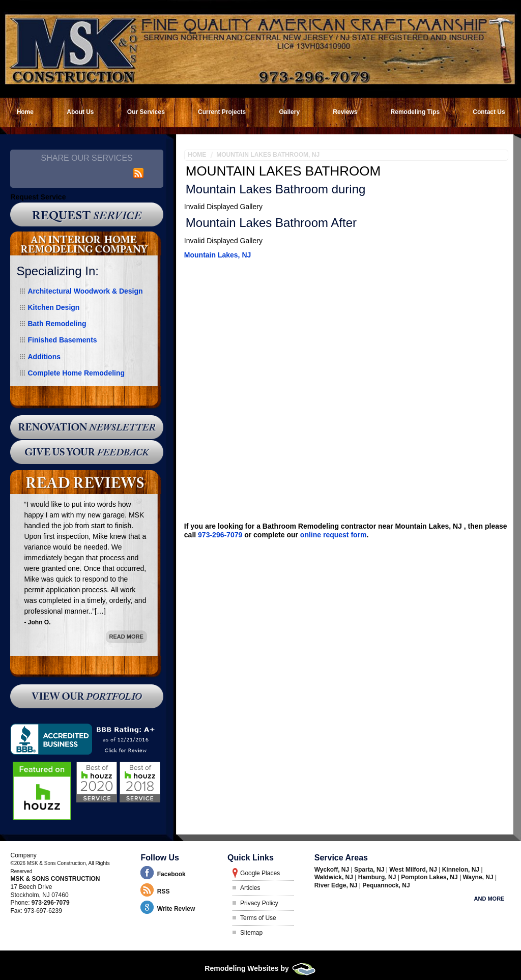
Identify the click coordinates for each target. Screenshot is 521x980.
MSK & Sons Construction (55, 879)
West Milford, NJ (414, 870)
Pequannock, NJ (386, 885)
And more (489, 899)
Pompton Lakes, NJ (430, 877)
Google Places (260, 873)
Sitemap (251, 933)
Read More (126, 637)
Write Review (176, 909)
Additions (44, 357)
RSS (164, 891)
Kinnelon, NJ (462, 870)
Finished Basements (62, 340)
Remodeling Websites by (260, 968)
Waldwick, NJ (335, 877)
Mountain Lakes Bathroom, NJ (268, 155)
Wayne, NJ (479, 877)
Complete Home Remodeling (76, 373)
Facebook (171, 874)
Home (197, 155)
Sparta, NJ (370, 870)
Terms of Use (258, 918)
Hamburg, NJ (378, 877)
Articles (250, 888)
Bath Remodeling (57, 324)
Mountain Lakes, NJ (218, 255)
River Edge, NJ (337, 885)
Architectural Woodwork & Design (85, 291)
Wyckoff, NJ (333, 870)
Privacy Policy (259, 903)
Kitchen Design (53, 307)
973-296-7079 (220, 535)
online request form (334, 535)
